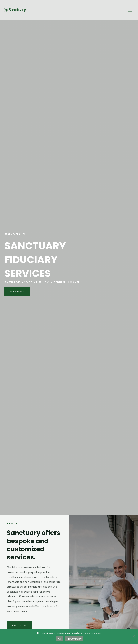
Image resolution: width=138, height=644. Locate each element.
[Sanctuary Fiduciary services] (14, 10)
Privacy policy (74, 639)
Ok (60, 639)
